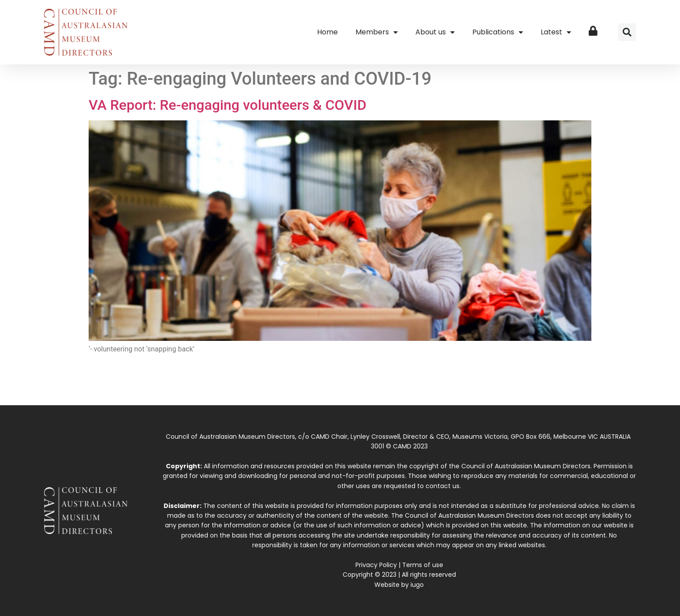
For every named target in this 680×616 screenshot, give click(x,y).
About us (435, 32)
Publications (498, 32)
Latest (556, 32)
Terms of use (423, 565)
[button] (627, 32)
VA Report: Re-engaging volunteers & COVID (228, 105)
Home (327, 32)
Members (377, 32)
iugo (417, 585)
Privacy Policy (376, 565)
